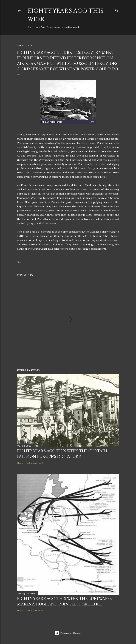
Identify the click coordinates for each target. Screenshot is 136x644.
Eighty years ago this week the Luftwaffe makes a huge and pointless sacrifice (64, 601)
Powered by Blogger (68, 633)
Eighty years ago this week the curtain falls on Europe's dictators (62, 454)
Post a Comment (34, 463)
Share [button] (20, 262)
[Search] (117, 10)
